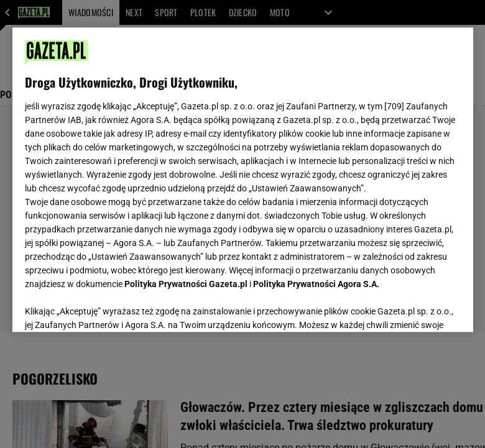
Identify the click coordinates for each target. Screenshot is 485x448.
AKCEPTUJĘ (418, 308)
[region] (243, 180)
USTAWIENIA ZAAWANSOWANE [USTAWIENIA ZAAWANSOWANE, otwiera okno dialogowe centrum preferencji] (106, 307)
